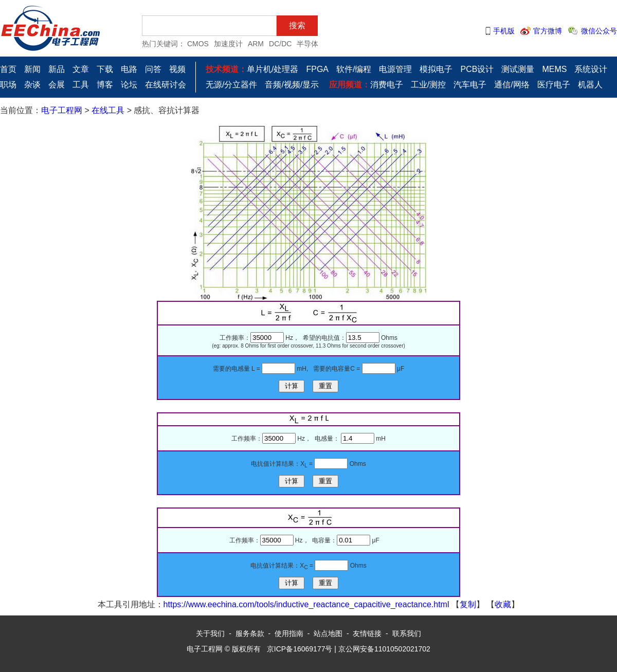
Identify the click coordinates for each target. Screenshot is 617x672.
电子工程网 (62, 110)
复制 (468, 604)
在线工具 (108, 110)
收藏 (503, 604)
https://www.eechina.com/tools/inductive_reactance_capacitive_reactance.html (306, 604)
